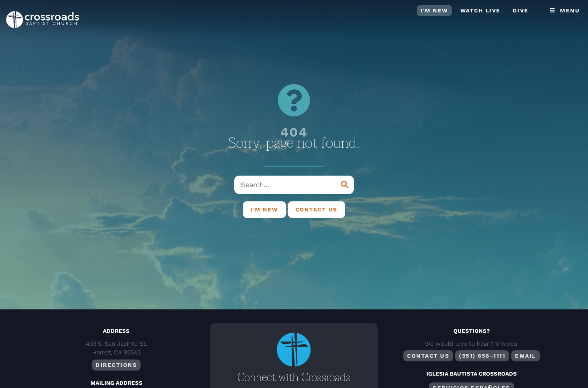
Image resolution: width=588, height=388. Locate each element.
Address (116, 331)
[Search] (345, 185)
